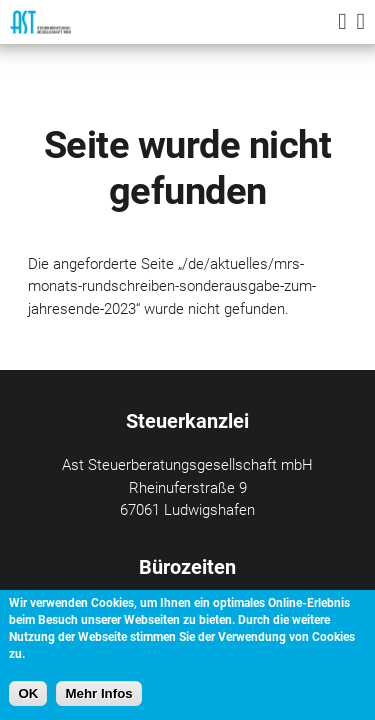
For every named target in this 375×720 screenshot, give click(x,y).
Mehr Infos (98, 694)
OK (28, 694)
